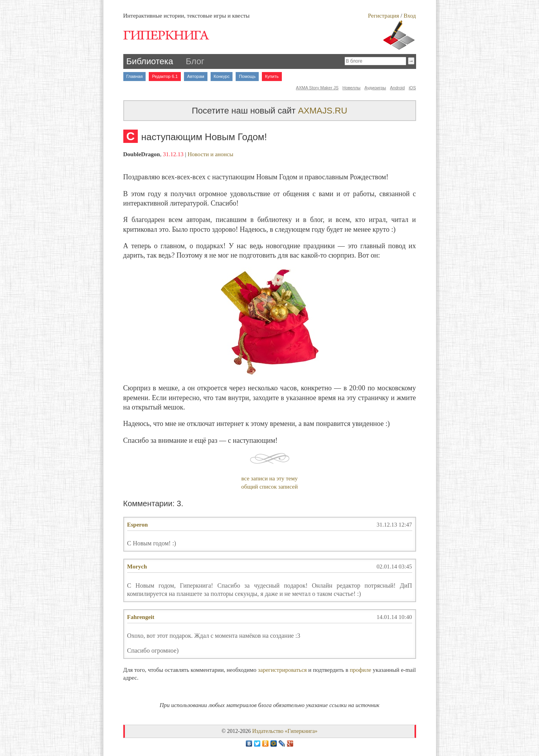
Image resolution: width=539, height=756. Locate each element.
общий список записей (269, 487)
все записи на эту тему (270, 478)
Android (397, 88)
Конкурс (222, 76)
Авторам (196, 76)
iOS (412, 88)
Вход (410, 16)
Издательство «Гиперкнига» (285, 731)
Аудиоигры (375, 88)
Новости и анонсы (210, 154)
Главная (135, 76)
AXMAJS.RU (323, 111)
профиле (361, 670)
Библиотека (150, 61)
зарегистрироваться (282, 670)
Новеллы (352, 88)
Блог (195, 61)
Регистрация (384, 16)
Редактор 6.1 (165, 76)
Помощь (247, 76)
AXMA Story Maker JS (317, 88)
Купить (272, 76)
